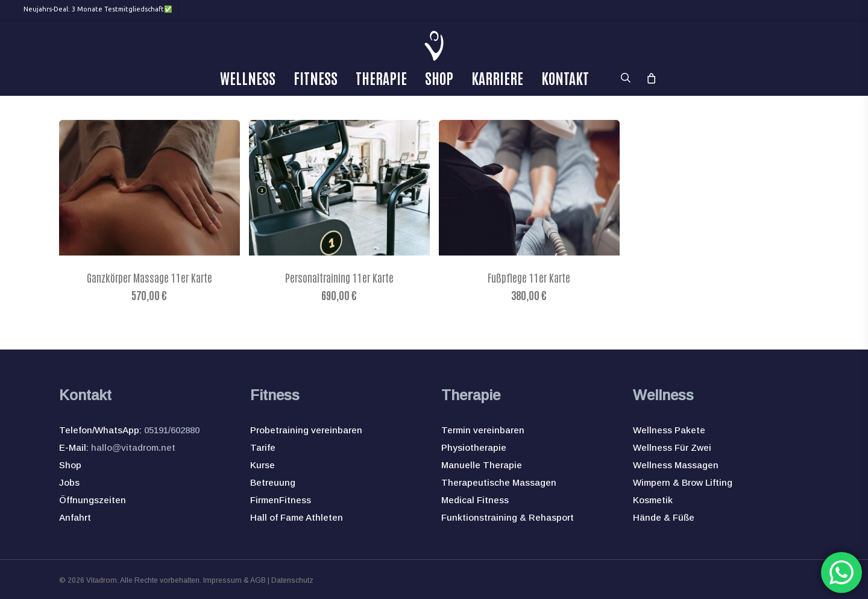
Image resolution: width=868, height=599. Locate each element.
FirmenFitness (281, 500)
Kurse (263, 465)
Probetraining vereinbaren (306, 430)
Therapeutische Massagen (499, 482)
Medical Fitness (475, 500)
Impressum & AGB (234, 580)
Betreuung (273, 482)
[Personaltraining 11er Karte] (339, 188)
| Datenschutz (290, 580)
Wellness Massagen (676, 465)
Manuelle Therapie (482, 465)
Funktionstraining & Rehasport (508, 517)
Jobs (69, 482)
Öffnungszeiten (93, 500)
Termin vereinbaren (483, 430)
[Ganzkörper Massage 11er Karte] (149, 188)
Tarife (263, 447)
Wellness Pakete (669, 430)
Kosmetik (653, 500)
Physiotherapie (474, 447)
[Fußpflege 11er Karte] (529, 188)
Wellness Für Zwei (672, 447)
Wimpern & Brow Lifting (683, 482)
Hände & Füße (664, 517)
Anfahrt (75, 517)
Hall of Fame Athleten (297, 517)
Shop (70, 465)
